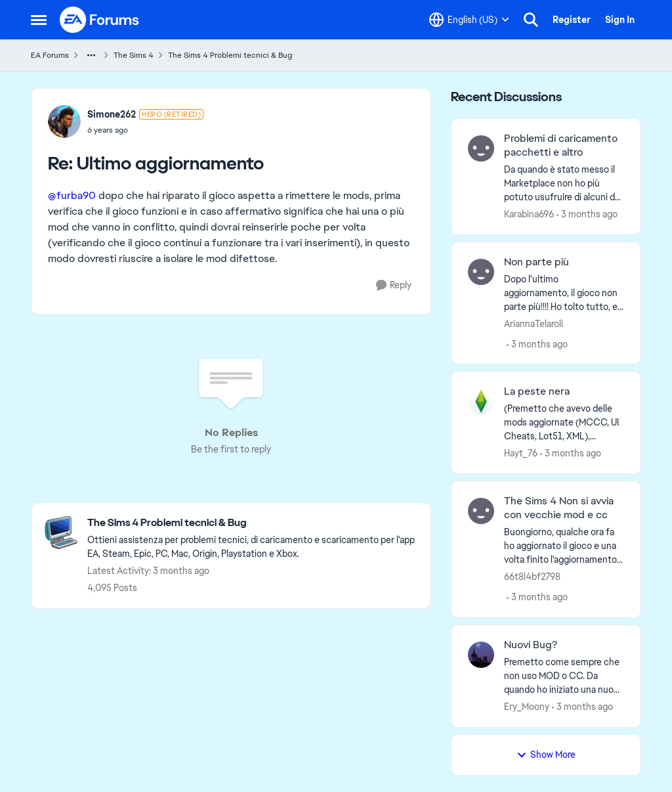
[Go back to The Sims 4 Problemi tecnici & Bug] (252, 523)
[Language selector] (469, 20)
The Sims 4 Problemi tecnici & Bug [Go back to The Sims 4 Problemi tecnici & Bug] (230, 55)
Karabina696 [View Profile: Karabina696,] (529, 214)
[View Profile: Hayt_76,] (481, 401)
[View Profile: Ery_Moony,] (481, 655)
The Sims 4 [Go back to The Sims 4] (134, 55)
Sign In (620, 20)
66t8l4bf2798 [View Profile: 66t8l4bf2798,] (532, 577)
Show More (546, 755)
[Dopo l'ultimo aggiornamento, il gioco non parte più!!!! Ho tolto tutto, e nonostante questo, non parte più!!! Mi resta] (564, 293)
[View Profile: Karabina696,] (481, 148)
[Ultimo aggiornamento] (145, 130)
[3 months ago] (587, 214)
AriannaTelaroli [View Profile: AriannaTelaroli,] (534, 323)
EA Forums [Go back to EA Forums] (50, 55)
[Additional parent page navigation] (91, 55)
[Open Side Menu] (39, 20)
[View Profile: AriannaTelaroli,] (481, 272)
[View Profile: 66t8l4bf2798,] (481, 511)
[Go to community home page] (100, 20)
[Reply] (394, 285)
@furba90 (72, 195)
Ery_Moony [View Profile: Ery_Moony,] (527, 707)
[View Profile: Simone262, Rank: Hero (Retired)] (64, 121)
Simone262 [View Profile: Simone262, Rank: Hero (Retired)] (112, 114)
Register (572, 20)
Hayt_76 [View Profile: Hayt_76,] (521, 453)
